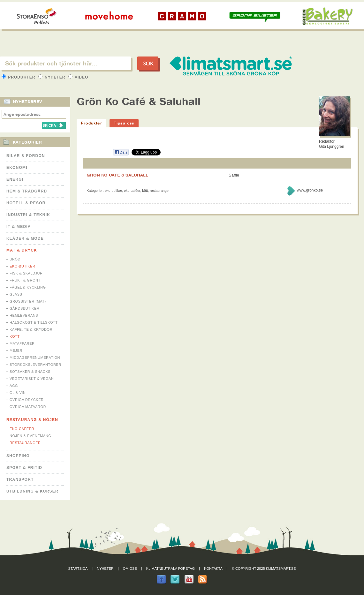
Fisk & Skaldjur (26, 273)
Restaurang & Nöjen (32, 420)
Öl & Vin (18, 393)
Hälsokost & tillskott (34, 322)
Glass (16, 294)
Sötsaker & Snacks (30, 372)
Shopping (18, 456)
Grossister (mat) (28, 301)
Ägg (14, 386)
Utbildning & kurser (32, 491)
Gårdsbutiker (24, 308)
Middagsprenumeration (35, 358)
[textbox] (65, 63)
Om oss (130, 569)
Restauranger (25, 443)
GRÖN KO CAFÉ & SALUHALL (117, 175)
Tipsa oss (124, 123)
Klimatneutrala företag (171, 569)
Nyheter (53, 77)
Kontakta (213, 569)
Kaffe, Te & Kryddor (31, 329)
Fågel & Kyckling (28, 287)
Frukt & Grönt (25, 280)
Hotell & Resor (26, 203)
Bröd (15, 259)
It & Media (19, 227)
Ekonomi (17, 168)
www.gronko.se (310, 190)
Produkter (19, 77)
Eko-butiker (23, 266)
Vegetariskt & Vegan (32, 379)
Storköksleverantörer (35, 365)
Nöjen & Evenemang (30, 436)
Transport (20, 479)
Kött (15, 336)
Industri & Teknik (28, 215)
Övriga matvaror (28, 407)
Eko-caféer (22, 429)
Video (78, 77)
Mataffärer (22, 343)
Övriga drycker (27, 400)
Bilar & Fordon (26, 156)
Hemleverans (24, 315)
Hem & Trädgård (27, 191)
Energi (15, 179)
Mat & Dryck (22, 250)
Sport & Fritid (24, 468)
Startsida (78, 569)
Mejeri (17, 350)
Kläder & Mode (25, 238)
